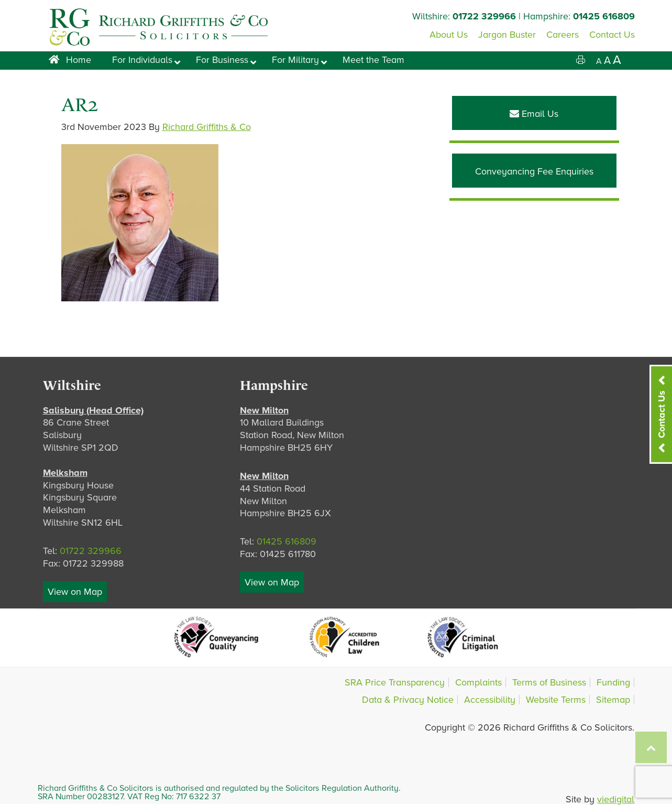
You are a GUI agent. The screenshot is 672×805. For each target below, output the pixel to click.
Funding (613, 682)
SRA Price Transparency (395, 682)
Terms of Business (549, 682)
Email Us (534, 114)
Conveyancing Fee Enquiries (534, 171)
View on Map (75, 592)
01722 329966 (484, 16)
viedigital (616, 799)
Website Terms (556, 700)
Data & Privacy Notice (408, 700)
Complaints (478, 682)
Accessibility (490, 700)
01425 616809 (604, 16)
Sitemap (613, 700)
